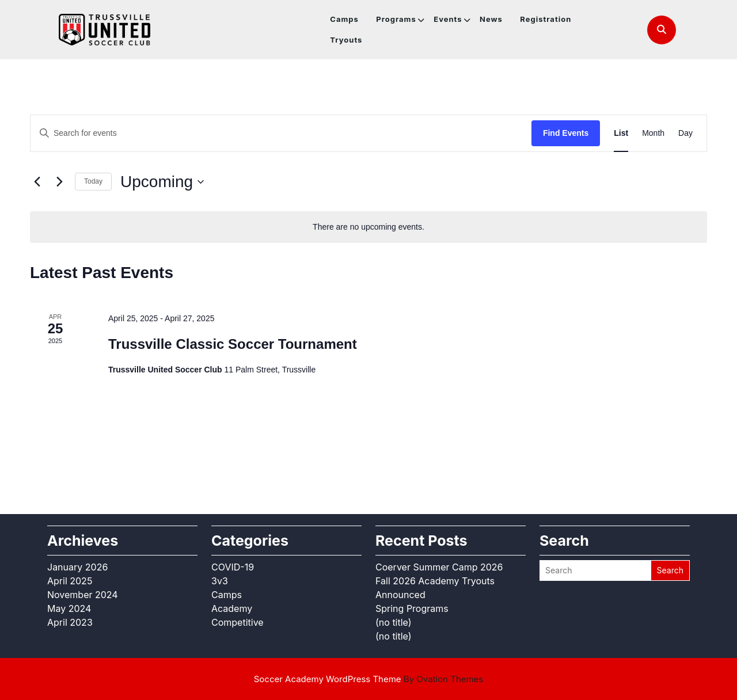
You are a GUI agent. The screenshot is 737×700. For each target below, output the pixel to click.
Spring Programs (412, 608)
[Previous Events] (37, 182)
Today (93, 181)
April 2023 (70, 622)
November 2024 (83, 595)
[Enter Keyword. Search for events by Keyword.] (281, 133)
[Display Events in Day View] (685, 133)
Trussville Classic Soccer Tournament (233, 344)
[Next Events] (59, 182)
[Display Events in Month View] (653, 133)
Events (448, 19)
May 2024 (69, 608)
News (491, 19)
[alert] (368, 227)
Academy (232, 608)
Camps (344, 19)
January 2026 (77, 567)
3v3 (220, 581)
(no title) (394, 622)
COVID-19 (233, 567)
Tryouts (346, 40)
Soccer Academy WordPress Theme (369, 679)
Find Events (566, 133)
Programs (396, 19)
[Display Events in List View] (621, 133)
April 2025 (70, 581)
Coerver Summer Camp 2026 (439, 567)
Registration (546, 19)
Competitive (238, 622)
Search (670, 570)
